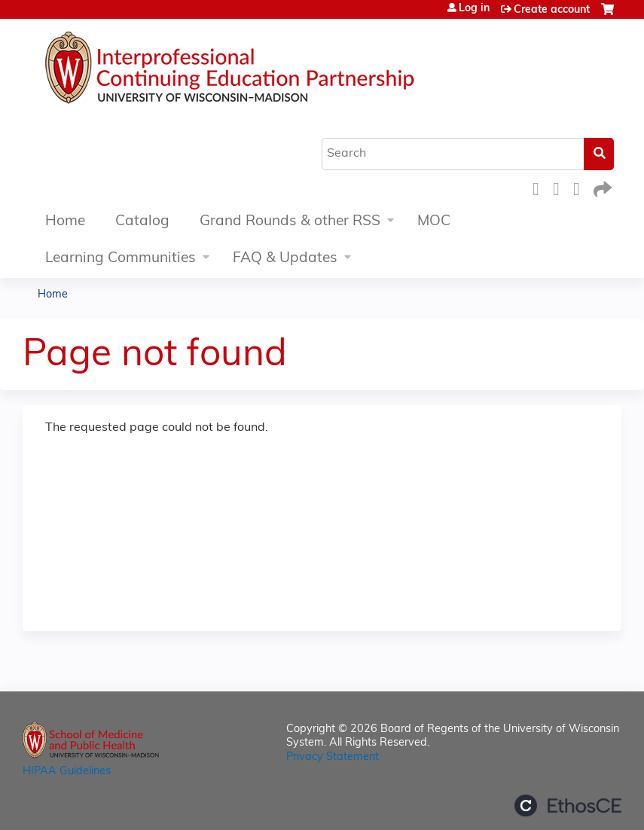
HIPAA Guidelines (67, 772)
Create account (552, 10)
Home (65, 222)
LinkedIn (581, 187)
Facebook (540, 187)
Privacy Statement (333, 757)
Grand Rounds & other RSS (290, 222)
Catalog (142, 222)
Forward (601, 187)
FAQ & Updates (285, 259)
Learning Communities (121, 259)
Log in (474, 9)
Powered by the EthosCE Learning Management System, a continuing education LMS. (568, 806)
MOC (434, 222)
